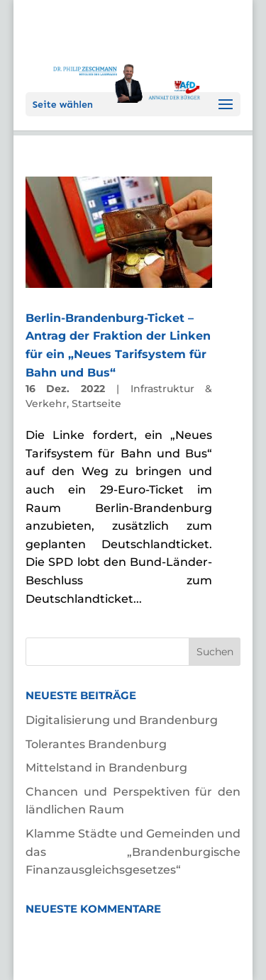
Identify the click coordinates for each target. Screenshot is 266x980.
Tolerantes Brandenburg (96, 744)
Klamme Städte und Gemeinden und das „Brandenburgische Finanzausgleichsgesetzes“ (133, 852)
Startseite (96, 403)
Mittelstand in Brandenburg (106, 768)
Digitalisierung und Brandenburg (122, 720)
